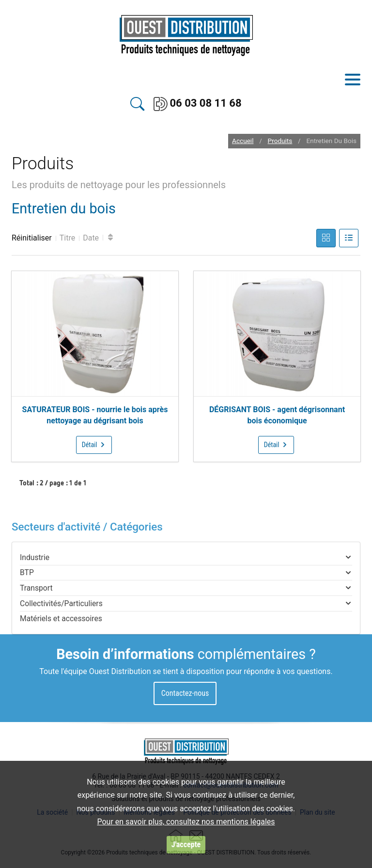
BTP (27, 572)
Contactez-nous (185, 693)
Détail (94, 445)
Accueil (243, 141)
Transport (36, 588)
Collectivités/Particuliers (61, 603)
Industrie (35, 557)
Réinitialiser (32, 238)
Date (91, 238)
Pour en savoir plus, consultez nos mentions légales (186, 822)
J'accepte (186, 844)
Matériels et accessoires (61, 619)
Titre (67, 238)
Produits (280, 141)
